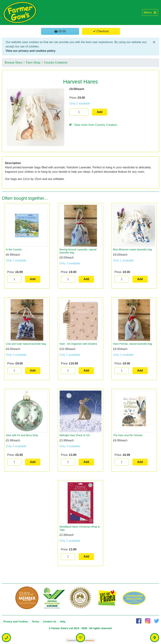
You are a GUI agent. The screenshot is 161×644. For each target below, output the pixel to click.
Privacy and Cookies (16, 622)
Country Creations (56, 63)
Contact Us (50, 622)
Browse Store (13, 63)
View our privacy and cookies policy (31, 51)
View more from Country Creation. (94, 125)
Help (63, 622)
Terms (36, 622)
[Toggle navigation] (150, 13)
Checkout (101, 31)
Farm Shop (33, 63)
